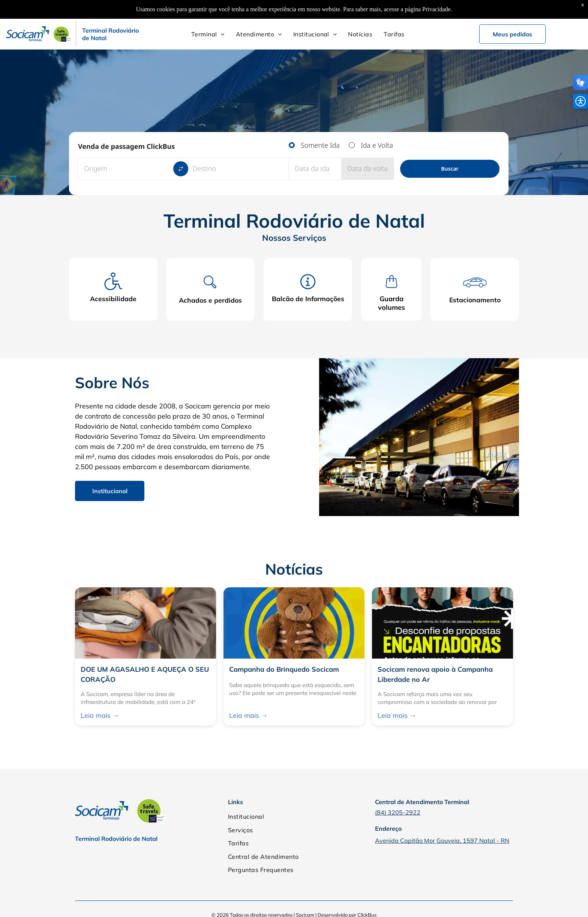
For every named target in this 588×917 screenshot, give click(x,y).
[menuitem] (208, 34)
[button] (580, 101)
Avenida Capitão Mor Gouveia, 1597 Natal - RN (442, 841)
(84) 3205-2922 (398, 813)
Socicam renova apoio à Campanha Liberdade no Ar (435, 675)
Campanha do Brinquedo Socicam (284, 670)
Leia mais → (100, 716)
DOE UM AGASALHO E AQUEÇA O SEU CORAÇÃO (145, 675)
